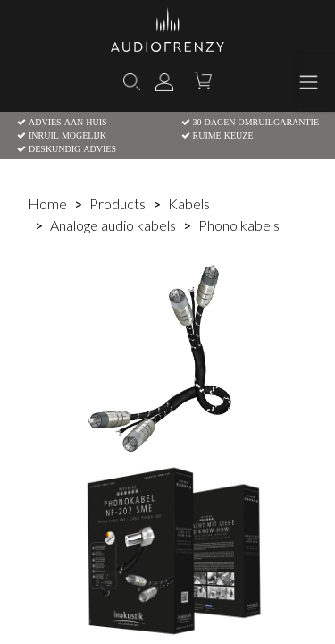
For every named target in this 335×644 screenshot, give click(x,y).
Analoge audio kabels (113, 225)
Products (117, 203)
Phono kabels (239, 225)
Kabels (189, 203)
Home (47, 203)
